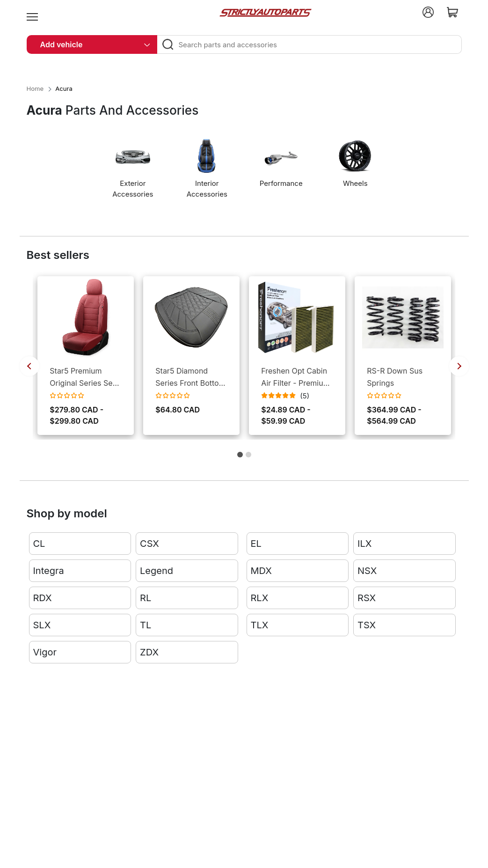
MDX (261, 571)
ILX (364, 544)
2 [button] (248, 458)
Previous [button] (29, 366)
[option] (135, 172)
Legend (157, 571)
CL (39, 544)
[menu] (32, 12)
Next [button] (459, 366)
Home (35, 88)
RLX (260, 598)
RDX (43, 598)
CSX (149, 544)
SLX (42, 625)
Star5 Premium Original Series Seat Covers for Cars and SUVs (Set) (85, 378)
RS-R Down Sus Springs (395, 377)
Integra (49, 571)
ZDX (149, 652)
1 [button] (240, 458)
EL (256, 544)
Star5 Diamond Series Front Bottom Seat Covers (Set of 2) (190, 378)
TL (146, 625)
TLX (260, 625)
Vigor (45, 652)
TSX (367, 625)
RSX (367, 598)
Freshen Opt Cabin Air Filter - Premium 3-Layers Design (295, 378)
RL (146, 598)
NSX (367, 571)
